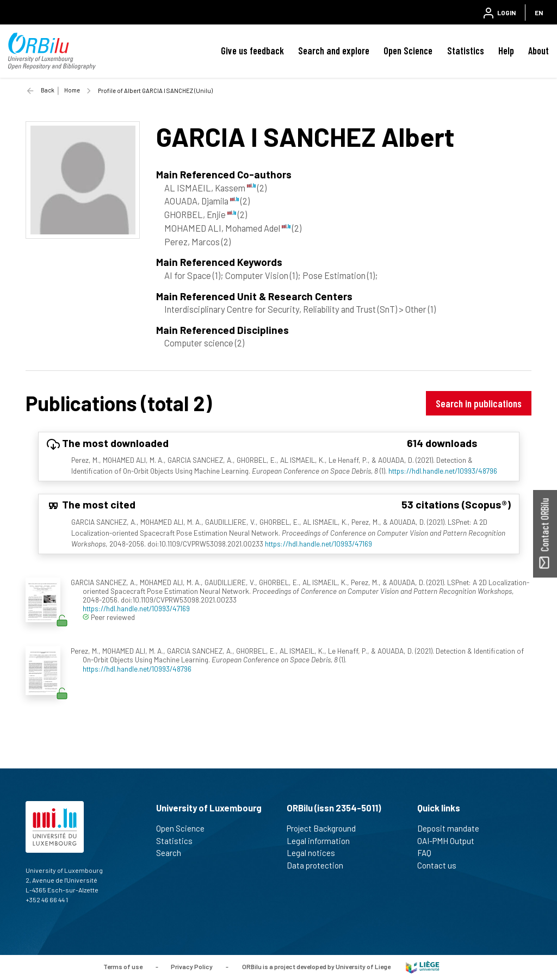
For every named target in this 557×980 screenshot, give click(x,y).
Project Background (326, 828)
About (539, 51)
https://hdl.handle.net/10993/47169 (318, 544)
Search (173, 853)
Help (506, 51)
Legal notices (315, 853)
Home (72, 90)
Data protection (320, 865)
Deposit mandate (453, 828)
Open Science (408, 51)
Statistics (466, 51)
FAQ (429, 853)
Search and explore (334, 51)
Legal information (323, 841)
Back (48, 90)
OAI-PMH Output (450, 841)
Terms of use (123, 966)
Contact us (441, 865)
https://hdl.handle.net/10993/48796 (443, 471)
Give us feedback (252, 51)
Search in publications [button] (479, 403)
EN (539, 13)
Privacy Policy (192, 966)
